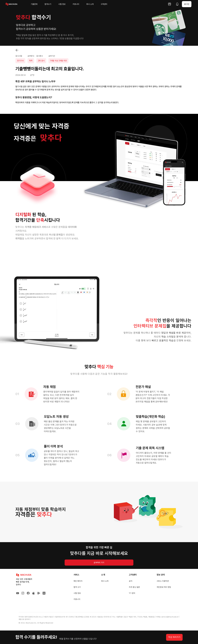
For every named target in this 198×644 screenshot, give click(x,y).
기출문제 (34, 4)
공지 (131, 581)
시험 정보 (62, 4)
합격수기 (48, 4)
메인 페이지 (78, 581)
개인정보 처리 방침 (164, 587)
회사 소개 (90, 4)
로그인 (187, 4)
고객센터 (104, 4)
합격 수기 (77, 587)
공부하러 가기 (99, 563)
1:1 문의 (132, 593)
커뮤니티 (76, 4)
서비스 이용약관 (163, 581)
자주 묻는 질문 (134, 587)
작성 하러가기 (174, 637)
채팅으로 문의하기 (25, 619)
